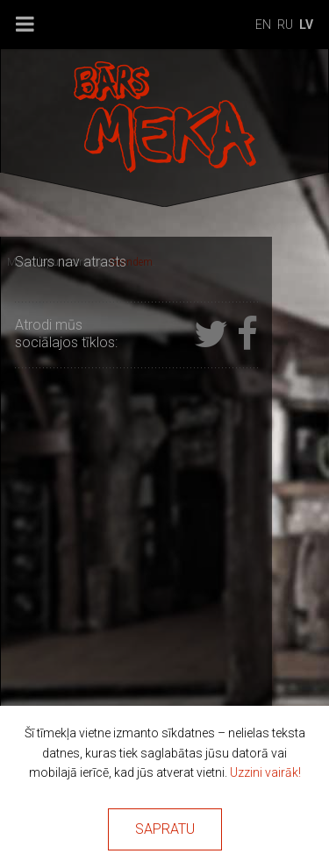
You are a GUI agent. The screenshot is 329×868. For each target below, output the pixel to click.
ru (285, 25)
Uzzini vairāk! (265, 772)
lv (306, 25)
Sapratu (165, 829)
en (263, 25)
